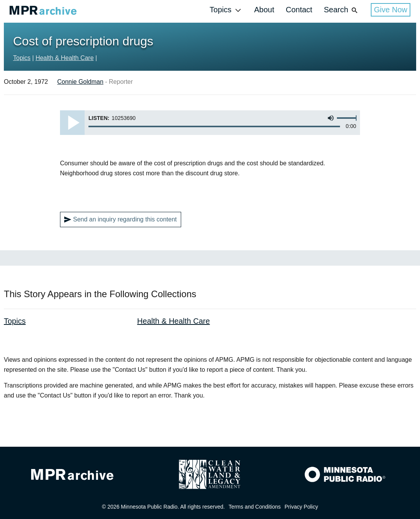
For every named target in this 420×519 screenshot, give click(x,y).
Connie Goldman (80, 82)
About (264, 10)
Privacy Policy (301, 507)
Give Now (391, 10)
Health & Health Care (64, 58)
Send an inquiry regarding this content (121, 220)
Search (342, 10)
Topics (226, 10)
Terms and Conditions (254, 507)
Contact (299, 10)
